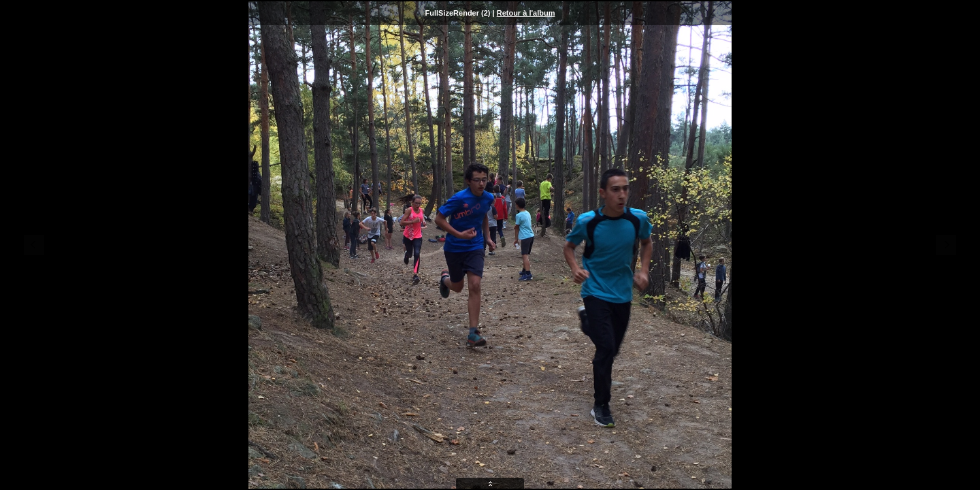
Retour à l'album (526, 13)
